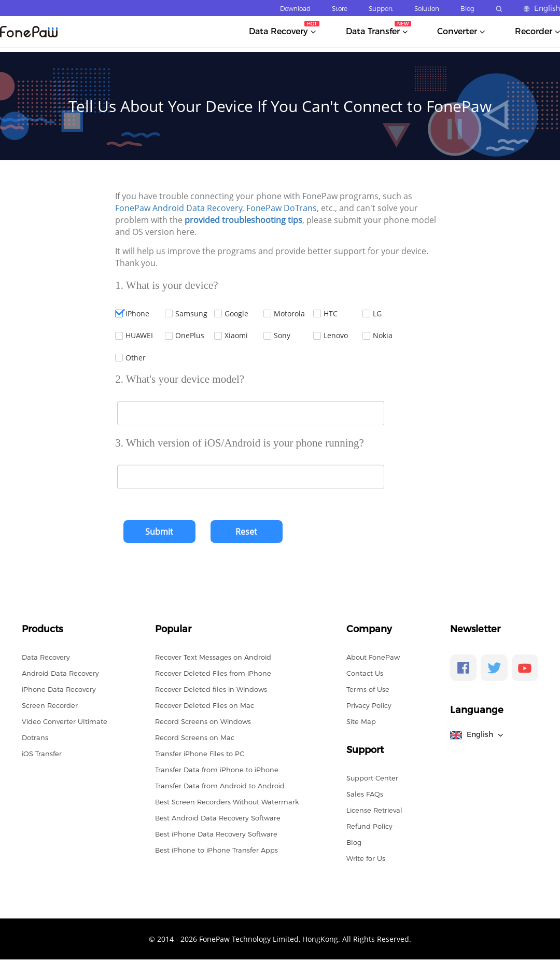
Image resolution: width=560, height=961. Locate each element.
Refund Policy (369, 826)
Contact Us (365, 673)
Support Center (372, 778)
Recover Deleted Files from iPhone (213, 673)
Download (295, 9)
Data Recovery (46, 657)
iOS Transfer (42, 754)
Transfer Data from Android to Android (220, 786)
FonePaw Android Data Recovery (179, 208)
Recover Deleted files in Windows (211, 689)
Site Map (361, 721)
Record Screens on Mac (195, 737)
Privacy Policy (369, 705)
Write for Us (366, 858)
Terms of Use (368, 689)
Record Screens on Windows (203, 721)
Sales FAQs (365, 794)
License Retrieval (374, 810)
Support (381, 9)
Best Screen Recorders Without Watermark (227, 802)
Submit (159, 532)
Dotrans (35, 737)
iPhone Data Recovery (59, 689)
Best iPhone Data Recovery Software (216, 834)
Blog (467, 9)
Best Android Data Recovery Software (218, 818)
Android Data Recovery (60, 673)
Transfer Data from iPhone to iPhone (217, 770)
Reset (246, 532)
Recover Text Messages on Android (213, 657)
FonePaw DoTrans (282, 208)
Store (340, 9)
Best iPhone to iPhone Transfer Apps (216, 850)
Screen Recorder (50, 705)
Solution (427, 9)
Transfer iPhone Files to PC (200, 754)
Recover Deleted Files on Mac (205, 705)
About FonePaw (373, 657)
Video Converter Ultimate (65, 721)
